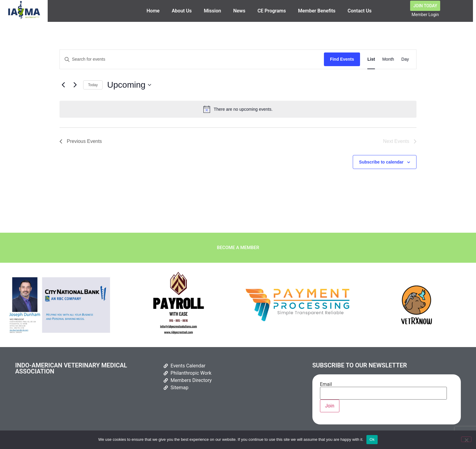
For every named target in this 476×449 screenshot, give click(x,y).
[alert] (238, 111)
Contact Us (360, 11)
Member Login (425, 15)
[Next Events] (75, 86)
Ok (372, 439)
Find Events (342, 61)
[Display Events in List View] (371, 61)
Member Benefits (317, 11)
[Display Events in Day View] (405, 61)
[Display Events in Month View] (388, 61)
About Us (182, 11)
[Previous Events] (63, 86)
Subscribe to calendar (381, 164)
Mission (212, 11)
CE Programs (272, 11)
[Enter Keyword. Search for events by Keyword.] (192, 61)
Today (93, 86)
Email (383, 390)
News (239, 11)
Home (153, 11)
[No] (466, 439)
